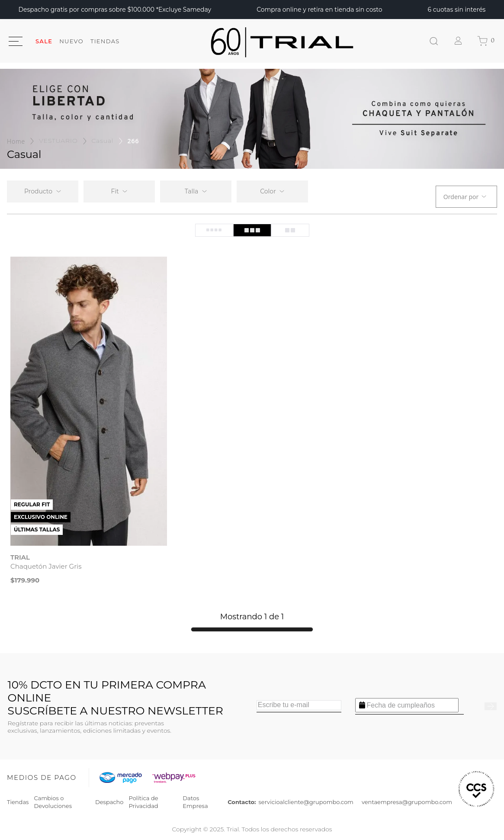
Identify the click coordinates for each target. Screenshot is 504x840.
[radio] (214, 230)
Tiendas (105, 41)
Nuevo (71, 41)
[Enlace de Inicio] (16, 141)
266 (133, 141)
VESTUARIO (58, 141)
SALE (44, 41)
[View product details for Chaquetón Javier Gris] (89, 422)
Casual (103, 141)
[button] (119, 191)
